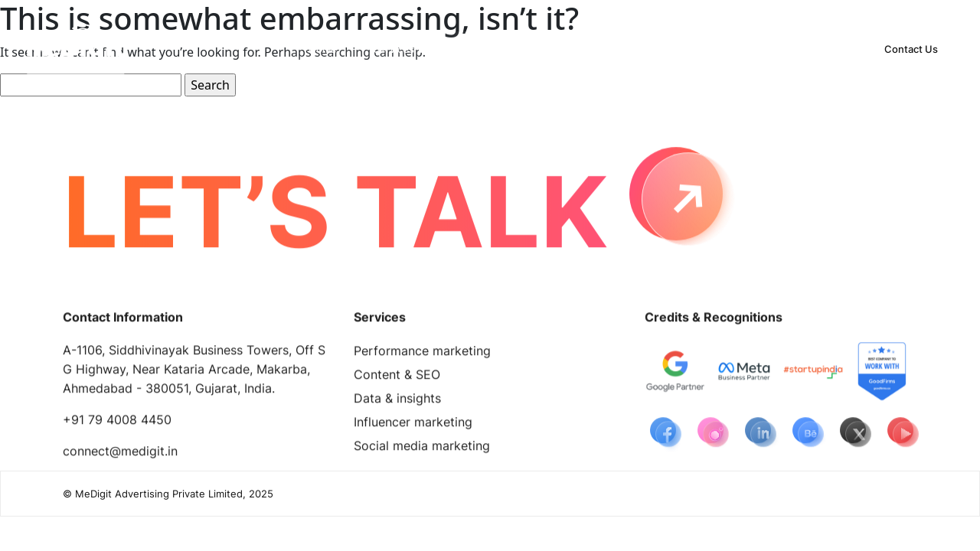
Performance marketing (422, 354)
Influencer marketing (413, 425)
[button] (399, 49)
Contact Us (911, 49)
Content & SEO (397, 377)
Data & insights (397, 401)
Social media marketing (422, 448)
